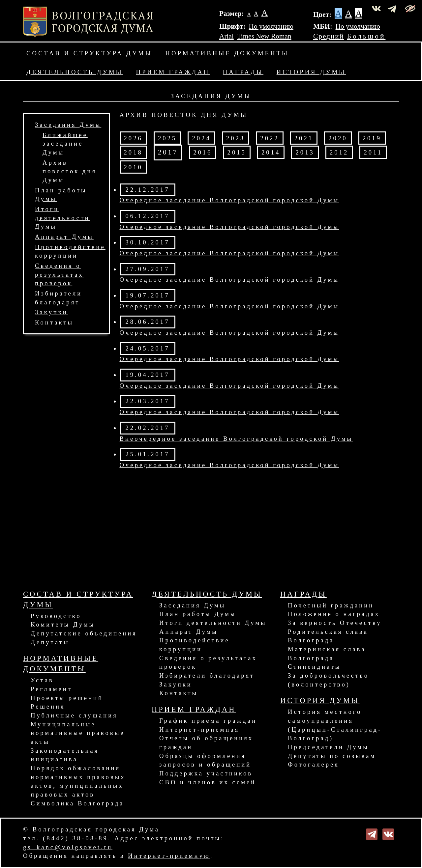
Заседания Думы (68, 125)
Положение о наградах (334, 614)
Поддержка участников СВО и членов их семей (208, 778)
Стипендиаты (315, 667)
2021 (304, 138)
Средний (329, 36)
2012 (339, 152)
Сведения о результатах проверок (59, 274)
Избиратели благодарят (207, 675)
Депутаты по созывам (332, 756)
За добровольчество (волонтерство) (328, 680)
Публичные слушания (74, 715)
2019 (372, 138)
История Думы (311, 72)
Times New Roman (264, 36)
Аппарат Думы (64, 237)
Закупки (51, 312)
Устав (42, 680)
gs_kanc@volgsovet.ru (68, 847)
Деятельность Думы (75, 72)
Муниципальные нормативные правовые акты (78, 733)
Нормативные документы (227, 53)
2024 (201, 138)
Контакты (54, 322)
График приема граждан (208, 721)
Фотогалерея (314, 764)
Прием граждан (173, 72)
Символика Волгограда (77, 803)
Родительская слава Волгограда (328, 636)
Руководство (56, 616)
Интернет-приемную (169, 856)
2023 (236, 138)
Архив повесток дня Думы (70, 171)
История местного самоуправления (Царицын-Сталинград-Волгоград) (335, 725)
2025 (167, 138)
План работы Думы (198, 614)
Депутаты (50, 642)
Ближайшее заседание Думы (65, 144)
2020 (338, 138)
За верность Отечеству (335, 623)
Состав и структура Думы (89, 53)
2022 (270, 138)
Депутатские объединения (84, 633)
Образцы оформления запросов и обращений (205, 760)
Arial (226, 36)
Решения (48, 706)
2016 (203, 152)
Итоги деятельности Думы (62, 218)
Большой (366, 36)
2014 (271, 152)
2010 (133, 167)
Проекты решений (67, 698)
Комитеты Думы (63, 624)
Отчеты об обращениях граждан (206, 742)
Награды (243, 72)
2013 (305, 152)
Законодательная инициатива (65, 755)
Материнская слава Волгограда (327, 654)
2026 (133, 138)
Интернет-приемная (199, 729)
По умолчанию (271, 26)
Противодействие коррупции (195, 645)
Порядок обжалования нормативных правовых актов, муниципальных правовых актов (78, 781)
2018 (133, 152)
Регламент (51, 689)
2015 (237, 152)
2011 (373, 152)
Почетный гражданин (331, 605)
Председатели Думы (328, 747)
